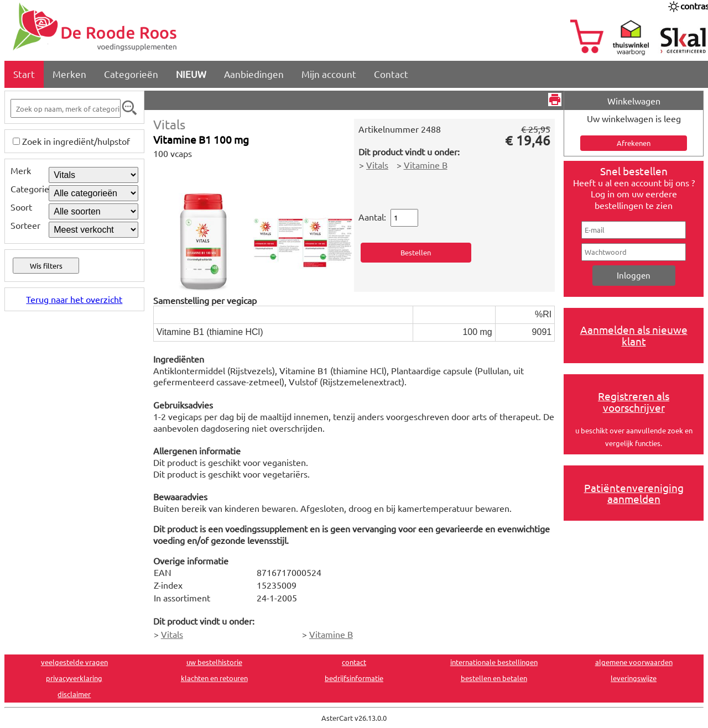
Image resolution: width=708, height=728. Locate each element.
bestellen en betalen (494, 678)
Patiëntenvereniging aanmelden (634, 493)
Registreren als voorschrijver (634, 402)
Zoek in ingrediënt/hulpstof (76, 141)
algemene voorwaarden (634, 662)
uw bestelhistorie (214, 662)
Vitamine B (426, 165)
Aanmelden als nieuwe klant (634, 335)
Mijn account (329, 74)
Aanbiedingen (254, 74)
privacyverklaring (74, 678)
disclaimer (74, 694)
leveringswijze (634, 678)
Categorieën (131, 74)
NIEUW (191, 74)
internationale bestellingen (494, 662)
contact (354, 662)
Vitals (169, 124)
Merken (69, 74)
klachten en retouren (214, 678)
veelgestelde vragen (74, 662)
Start (24, 74)
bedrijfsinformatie (354, 678)
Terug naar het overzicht (74, 299)
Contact (391, 74)
